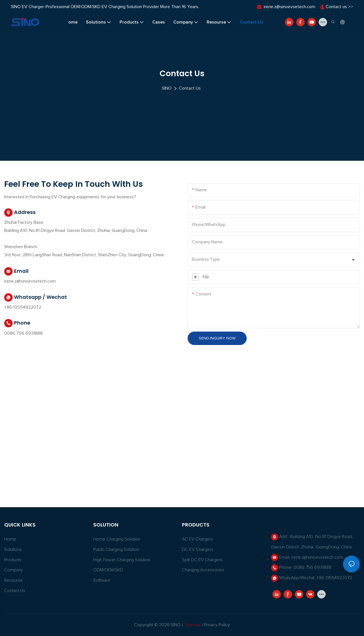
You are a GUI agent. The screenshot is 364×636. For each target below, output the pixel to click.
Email (16, 271)
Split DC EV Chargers (202, 560)
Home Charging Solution (117, 539)
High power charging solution (122, 560)
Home (10, 539)
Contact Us (190, 88)
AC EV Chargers (198, 539)
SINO (167, 88)
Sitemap (192, 625)
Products (13, 560)
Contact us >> (339, 7)
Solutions (13, 549)
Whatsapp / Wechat (36, 297)
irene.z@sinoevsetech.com (290, 7)
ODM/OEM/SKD (108, 570)
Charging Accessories (203, 570)
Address (20, 213)
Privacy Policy (217, 625)
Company (14, 570)
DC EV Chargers (198, 549)
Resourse (13, 580)
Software (102, 580)
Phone (17, 323)
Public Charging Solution (116, 549)
